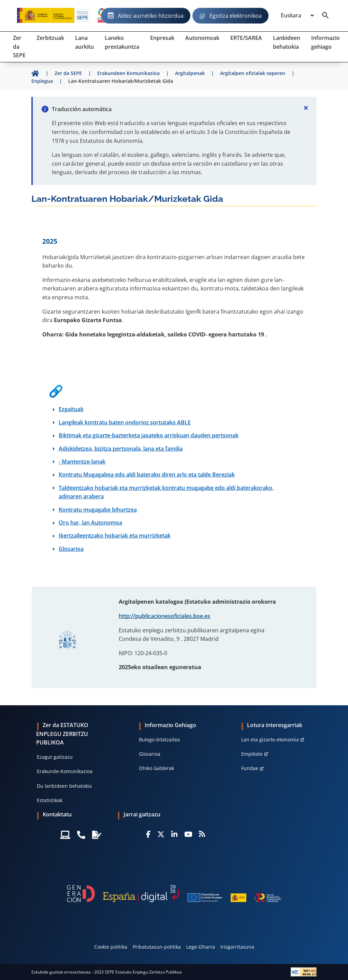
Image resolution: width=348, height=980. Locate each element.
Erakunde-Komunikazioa (65, 771)
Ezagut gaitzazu (55, 757)
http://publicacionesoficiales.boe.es (164, 616)
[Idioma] (297, 16)
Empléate (252, 754)
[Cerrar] (306, 108)
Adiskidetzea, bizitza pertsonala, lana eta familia (121, 449)
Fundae (250, 768)
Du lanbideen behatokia (64, 786)
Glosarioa (71, 549)
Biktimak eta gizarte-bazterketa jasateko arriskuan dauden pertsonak (149, 435)
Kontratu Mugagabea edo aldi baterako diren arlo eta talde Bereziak (147, 474)
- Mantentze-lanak (82, 462)
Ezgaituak (71, 409)
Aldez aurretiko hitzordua (151, 16)
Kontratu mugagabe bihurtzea (98, 510)
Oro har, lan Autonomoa (90, 523)
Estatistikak (50, 800)
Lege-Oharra (201, 947)
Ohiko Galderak (156, 768)
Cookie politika (111, 947)
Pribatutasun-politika (157, 947)
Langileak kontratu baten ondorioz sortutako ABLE (125, 422)
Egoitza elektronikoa (236, 16)
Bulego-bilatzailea (159, 740)
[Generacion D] (174, 894)
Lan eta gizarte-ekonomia (270, 740)
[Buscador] (325, 16)
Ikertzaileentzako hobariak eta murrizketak (115, 536)
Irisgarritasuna (237, 947)
